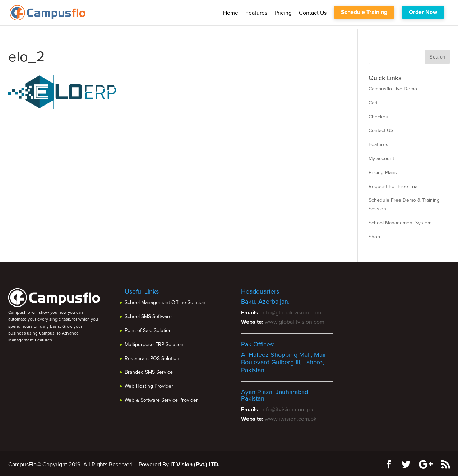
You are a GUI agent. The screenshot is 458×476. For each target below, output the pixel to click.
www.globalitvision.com (295, 322)
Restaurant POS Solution (152, 358)
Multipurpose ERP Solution (154, 344)
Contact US (381, 130)
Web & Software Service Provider (161, 400)
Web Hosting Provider (149, 386)
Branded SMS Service (149, 372)
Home (231, 13)
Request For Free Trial (394, 186)
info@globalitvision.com (291, 313)
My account (381, 158)
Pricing (283, 13)
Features (256, 13)
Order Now (423, 12)
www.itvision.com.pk (291, 419)
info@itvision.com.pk (287, 410)
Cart (373, 103)
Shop (374, 237)
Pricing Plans (383, 172)
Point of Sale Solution (148, 330)
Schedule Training (364, 12)
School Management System (400, 223)
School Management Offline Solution (165, 302)
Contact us (313, 13)
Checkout (379, 117)
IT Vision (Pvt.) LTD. (195, 465)
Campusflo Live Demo (393, 89)
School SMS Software (148, 316)
